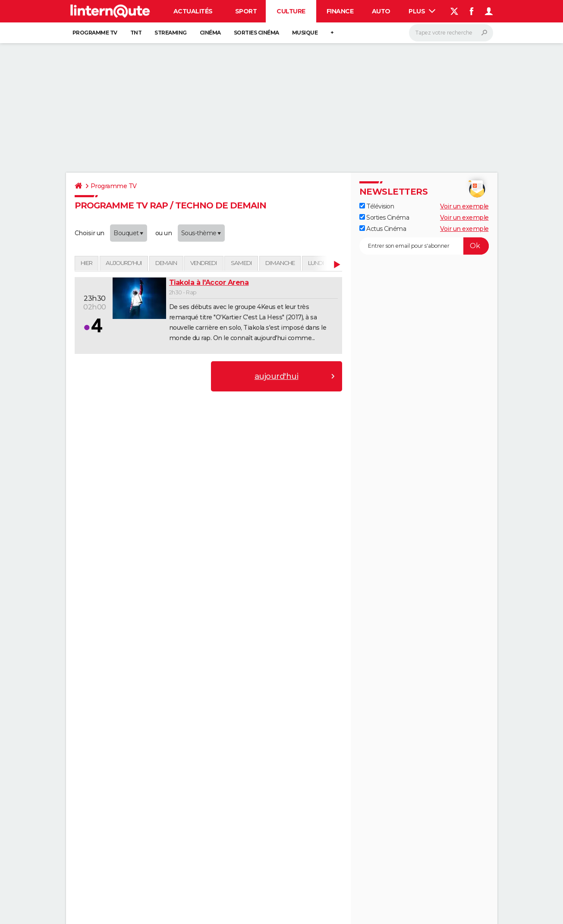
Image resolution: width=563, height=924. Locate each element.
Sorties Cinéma (384, 218)
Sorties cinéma (256, 33)
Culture (291, 11)
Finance (340, 11)
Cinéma (210, 33)
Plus (422, 11)
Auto (381, 11)
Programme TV (95, 33)
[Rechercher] (451, 33)
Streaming (171, 33)
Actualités (193, 11)
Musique (305, 33)
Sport (246, 11)
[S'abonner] (424, 246)
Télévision (377, 206)
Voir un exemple (464, 206)
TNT (136, 33)
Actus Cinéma (383, 229)
